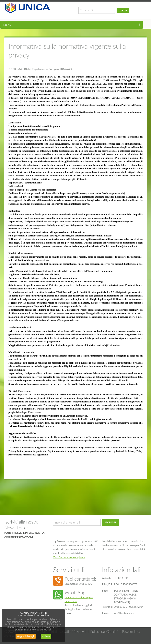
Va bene (46, 636)
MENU (7, 25)
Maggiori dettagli (26, 636)
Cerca (123, 10)
